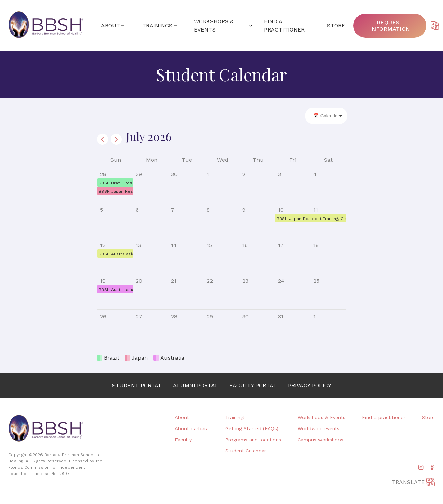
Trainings (236, 417)
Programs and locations (253, 440)
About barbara (192, 428)
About (182, 417)
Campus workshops (320, 440)
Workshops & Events (322, 417)
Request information (390, 26)
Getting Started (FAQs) (252, 428)
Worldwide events (319, 428)
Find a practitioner (384, 417)
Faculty (183, 440)
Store (428, 417)
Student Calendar (246, 451)
